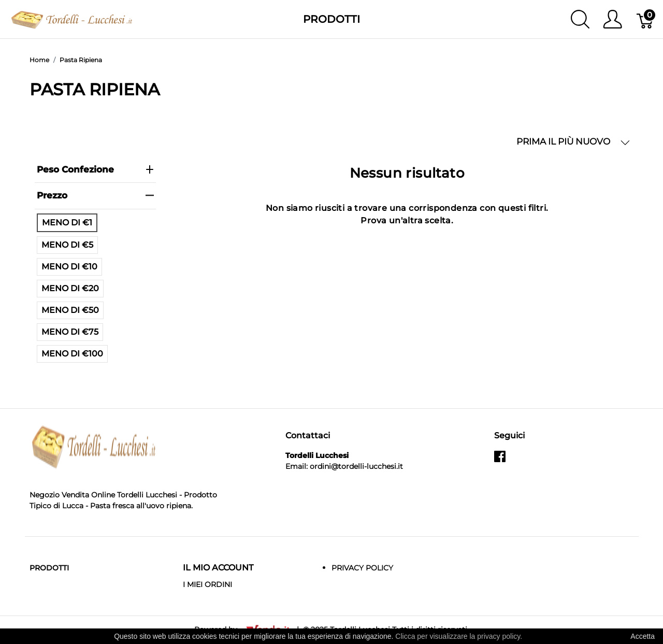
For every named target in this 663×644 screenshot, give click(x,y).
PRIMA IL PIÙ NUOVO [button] (573, 142)
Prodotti (331, 19)
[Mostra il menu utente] (612, 19)
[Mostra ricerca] (580, 19)
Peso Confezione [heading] (95, 169)
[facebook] (500, 461)
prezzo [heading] (95, 195)
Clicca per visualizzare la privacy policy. (459, 636)
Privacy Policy (362, 568)
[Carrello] (646, 19)
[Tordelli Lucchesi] (72, 18)
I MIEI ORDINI (207, 584)
